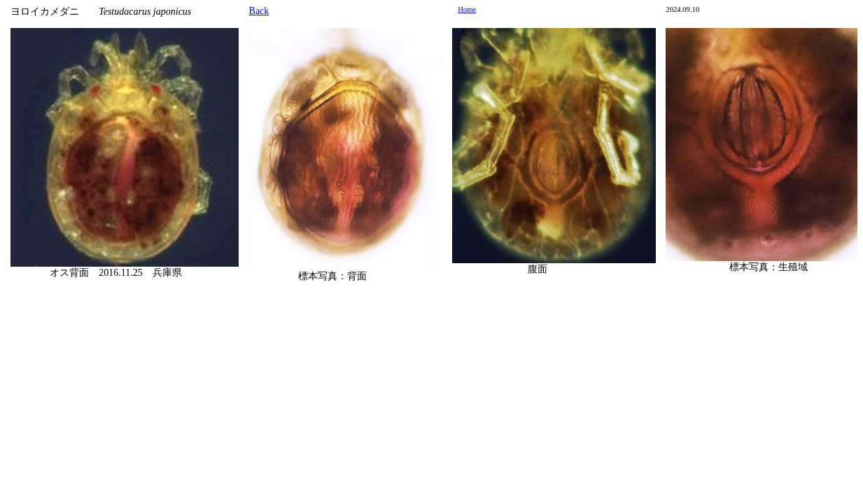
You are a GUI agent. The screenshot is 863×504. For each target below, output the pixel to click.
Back (259, 11)
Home (467, 9)
